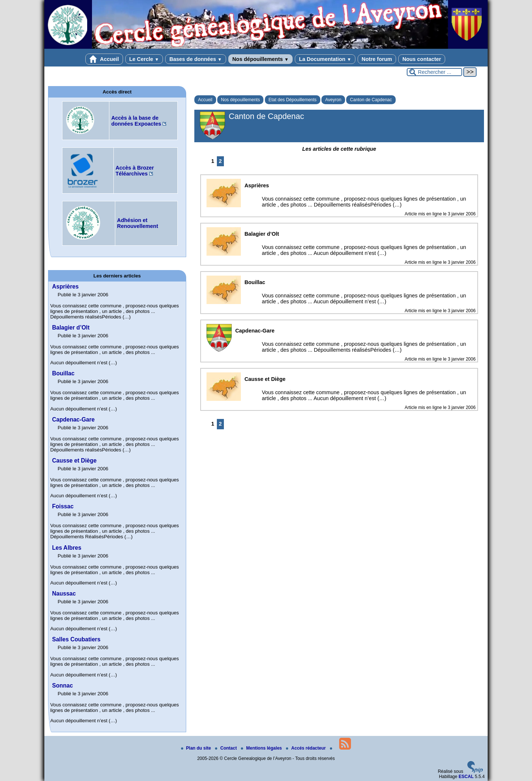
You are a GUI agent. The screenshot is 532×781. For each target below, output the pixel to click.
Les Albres (67, 548)
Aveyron (333, 100)
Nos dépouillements (261, 59)
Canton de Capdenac (371, 100)
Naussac (64, 594)
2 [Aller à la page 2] (220, 161)
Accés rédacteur (306, 748)
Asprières (65, 287)
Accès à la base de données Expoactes (136, 121)
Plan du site (197, 748)
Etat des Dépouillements (293, 100)
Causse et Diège (74, 461)
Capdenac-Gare (73, 420)
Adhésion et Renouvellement (138, 223)
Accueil (104, 59)
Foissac (63, 506)
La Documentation (325, 59)
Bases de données (195, 59)
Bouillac (63, 373)
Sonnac (62, 685)
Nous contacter (422, 59)
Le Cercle (144, 59)
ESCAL (466, 777)
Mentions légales (262, 748)
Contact (226, 748)
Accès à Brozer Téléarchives (135, 171)
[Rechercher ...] (434, 72)
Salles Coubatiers (76, 639)
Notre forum (377, 59)
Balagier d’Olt (71, 328)
